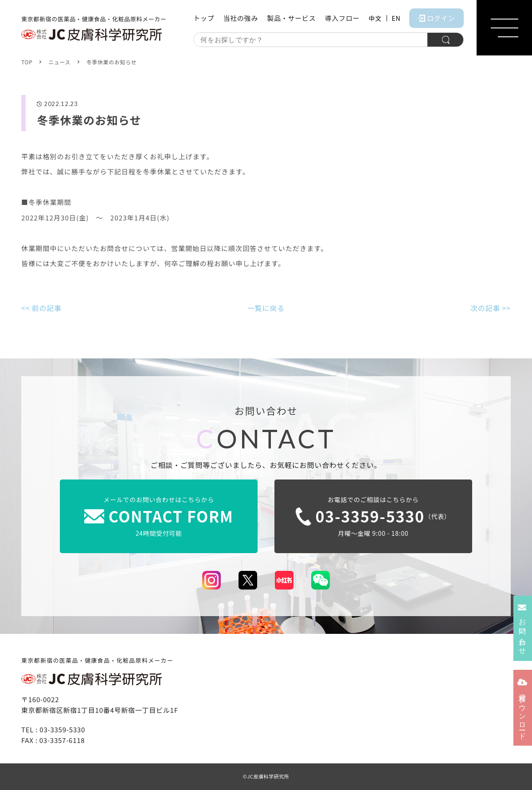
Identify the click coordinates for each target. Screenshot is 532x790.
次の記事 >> (491, 308)
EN (396, 18)
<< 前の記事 (41, 308)
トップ (204, 18)
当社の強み (241, 18)
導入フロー (342, 18)
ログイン (436, 18)
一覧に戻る (266, 308)
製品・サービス (291, 18)
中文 (375, 18)
